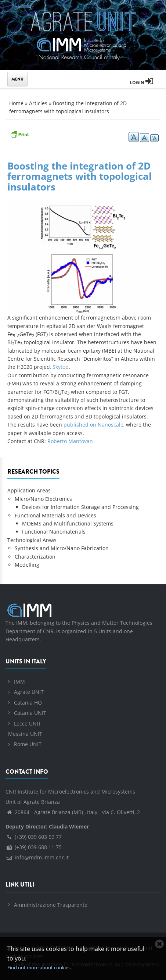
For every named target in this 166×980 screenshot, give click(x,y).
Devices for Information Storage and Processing (80, 507)
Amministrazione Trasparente (51, 905)
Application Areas (29, 490)
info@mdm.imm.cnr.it (37, 857)
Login (141, 83)
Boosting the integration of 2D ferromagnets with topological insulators (80, 176)
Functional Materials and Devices (55, 515)
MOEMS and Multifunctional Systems (68, 523)
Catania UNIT (30, 713)
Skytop (61, 367)
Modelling (27, 565)
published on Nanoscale (93, 425)
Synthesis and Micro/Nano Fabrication (62, 548)
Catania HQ (28, 703)
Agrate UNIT (29, 692)
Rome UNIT (28, 744)
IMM (19, 682)
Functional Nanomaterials (54, 532)
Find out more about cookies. (39, 967)
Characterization (35, 557)
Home (16, 103)
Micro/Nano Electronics (43, 499)
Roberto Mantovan (70, 441)
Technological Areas (32, 540)
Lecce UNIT (28, 724)
